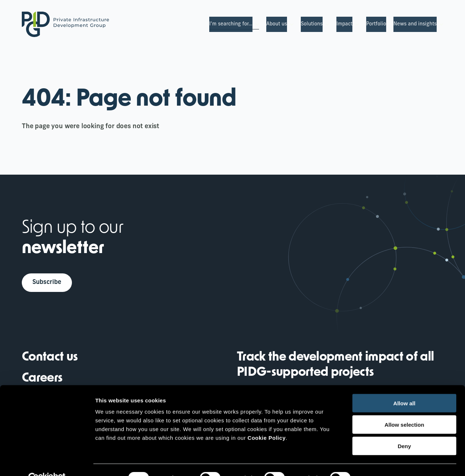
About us (277, 24)
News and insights (415, 24)
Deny (405, 430)
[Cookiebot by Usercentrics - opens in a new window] (47, 462)
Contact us (50, 359)
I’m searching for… (231, 24)
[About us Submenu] (290, 24)
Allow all (405, 387)
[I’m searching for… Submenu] (256, 24)
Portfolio (376, 24)
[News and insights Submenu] (440, 24)
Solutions (312, 24)
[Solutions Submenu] (326, 24)
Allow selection (404, 408)
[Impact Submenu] (356, 24)
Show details (381, 462)
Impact (344, 24)
